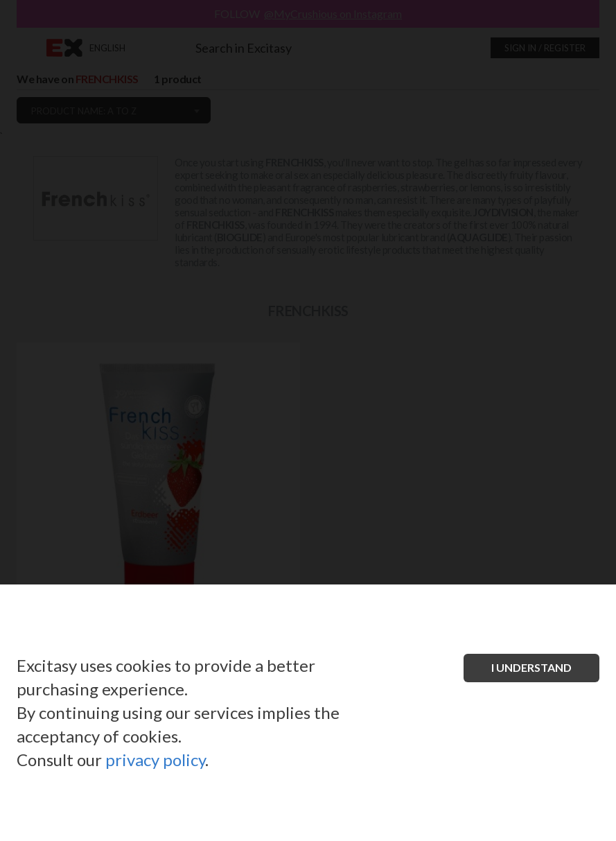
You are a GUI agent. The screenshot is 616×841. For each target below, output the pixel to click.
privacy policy (155, 760)
